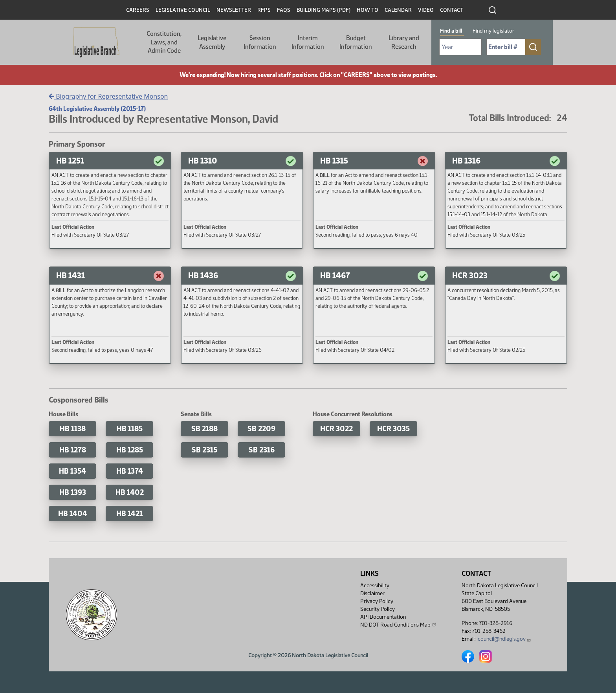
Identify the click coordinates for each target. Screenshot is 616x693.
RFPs (264, 10)
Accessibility (375, 585)
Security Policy (378, 609)
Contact (452, 10)
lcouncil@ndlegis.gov (504, 639)
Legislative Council (183, 10)
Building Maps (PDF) (324, 10)
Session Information (260, 42)
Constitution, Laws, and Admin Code (164, 42)
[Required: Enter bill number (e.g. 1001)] (506, 47)
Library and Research (404, 42)
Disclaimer (372, 593)
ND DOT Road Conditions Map (399, 625)
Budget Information (356, 42)
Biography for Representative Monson (108, 96)
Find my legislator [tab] (493, 31)
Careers (138, 10)
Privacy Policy (377, 601)
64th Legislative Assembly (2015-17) (97, 109)
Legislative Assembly (212, 42)
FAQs (284, 10)
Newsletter (234, 10)
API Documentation (383, 617)
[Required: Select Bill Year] (460, 47)
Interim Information (308, 42)
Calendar (398, 10)
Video (426, 10)
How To (368, 10)
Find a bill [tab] (451, 31)
